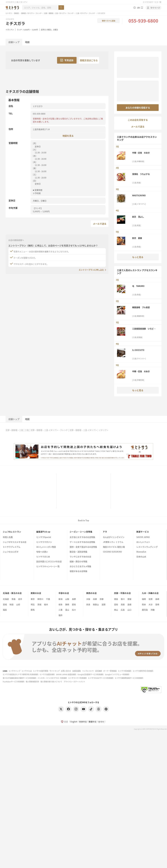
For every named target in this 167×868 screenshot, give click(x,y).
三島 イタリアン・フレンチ (86, 13)
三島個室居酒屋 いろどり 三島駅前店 (145, 329)
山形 (18, 604)
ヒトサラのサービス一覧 (152, 2)
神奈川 (40, 599)
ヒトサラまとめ (43, 557)
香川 (123, 599)
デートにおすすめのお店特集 (82, 542)
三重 (61, 610)
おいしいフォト (143, 542)
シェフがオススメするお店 (15, 542)
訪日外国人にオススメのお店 (49, 562)
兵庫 (95, 599)
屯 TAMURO (138, 286)
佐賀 (151, 599)
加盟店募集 (77, 671)
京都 (102, 599)
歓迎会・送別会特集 (78, 552)
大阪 (88, 599)
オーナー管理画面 (110, 671)
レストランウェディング (147, 547)
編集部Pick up (43, 532)
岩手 (20, 599)
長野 (74, 599)
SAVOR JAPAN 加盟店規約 (66, 674)
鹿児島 (145, 610)
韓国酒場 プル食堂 (141, 307)
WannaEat (141, 552)
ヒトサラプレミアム (12, 547)
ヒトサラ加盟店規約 (47, 674)
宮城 (5, 604)
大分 (151, 604)
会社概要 (99, 671)
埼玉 (33, 604)
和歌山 (96, 604)
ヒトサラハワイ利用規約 (78, 678)
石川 (74, 610)
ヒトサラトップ (14, 671)
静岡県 (16, 13)
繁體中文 (93, 722)
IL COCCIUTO (138, 350)
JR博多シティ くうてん (113, 542)
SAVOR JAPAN (143, 537)
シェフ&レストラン (12, 532)
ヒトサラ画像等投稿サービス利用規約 (129, 678)
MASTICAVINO (139, 195)
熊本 (144, 604)
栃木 (46, 604)
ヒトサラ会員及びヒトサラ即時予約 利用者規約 (21, 674)
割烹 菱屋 (137, 238)
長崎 (157, 599)
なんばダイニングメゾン (114, 537)
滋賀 (104, 604)
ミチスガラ (15, 23)
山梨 (67, 599)
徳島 (116, 599)
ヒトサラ (9, 13)
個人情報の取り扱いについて (51, 682)
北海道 (6, 599)
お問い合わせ (66, 671)
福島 (5, 610)
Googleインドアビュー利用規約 (117, 674)
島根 (129, 604)
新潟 (61, 599)
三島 (27, 430)
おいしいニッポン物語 (46, 547)
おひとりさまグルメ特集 (80, 566)
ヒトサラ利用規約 (125, 671)
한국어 (101, 722)
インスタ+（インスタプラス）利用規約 (52, 678)
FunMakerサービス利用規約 (14, 682)
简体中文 (83, 722)
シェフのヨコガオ (11, 552)
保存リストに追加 (109, 21)
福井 (61, 615)
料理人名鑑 (8, 537)
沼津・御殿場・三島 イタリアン (83, 430)
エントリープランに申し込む (91, 270)
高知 (116, 604)
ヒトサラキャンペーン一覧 (48, 566)
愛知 (74, 604)
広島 (123, 610)
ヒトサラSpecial (44, 537)
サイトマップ (55, 671)
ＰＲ (105, 532)
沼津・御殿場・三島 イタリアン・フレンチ (59, 13)
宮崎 (157, 604)
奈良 (88, 604)
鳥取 (123, 604)
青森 (13, 599)
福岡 (144, 599)
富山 (67, 610)
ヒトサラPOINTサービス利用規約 (101, 678)
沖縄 (153, 610)
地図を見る (68, 136)
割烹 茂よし (138, 217)
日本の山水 (141, 557)
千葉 (48, 599)
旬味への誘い (42, 552)
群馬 (33, 610)
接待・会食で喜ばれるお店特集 (83, 547)
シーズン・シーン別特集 (81, 532)
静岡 (67, 604)
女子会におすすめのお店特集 (82, 537)
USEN (5, 671)
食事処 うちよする (141, 174)
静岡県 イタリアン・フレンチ (31, 13)
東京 (33, 599)
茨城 (39, 604)
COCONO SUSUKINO (112, 552)
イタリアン (10, 30)
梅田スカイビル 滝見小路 (114, 547)
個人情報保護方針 (32, 682)
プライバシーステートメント (74, 682)
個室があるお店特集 (78, 571)
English (74, 722)
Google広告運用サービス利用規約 (91, 674)
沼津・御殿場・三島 (14, 430)
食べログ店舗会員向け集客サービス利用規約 (19, 678)
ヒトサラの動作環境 (41, 671)
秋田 (12, 604)
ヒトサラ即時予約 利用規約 (143, 671)
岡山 (116, 610)
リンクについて (88, 671)
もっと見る (138, 257)
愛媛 (129, 599)
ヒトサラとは (27, 671)
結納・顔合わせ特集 (78, 562)
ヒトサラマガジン (44, 542)
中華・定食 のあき (141, 153)
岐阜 (61, 604)
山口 (129, 610)
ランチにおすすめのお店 (80, 557)
